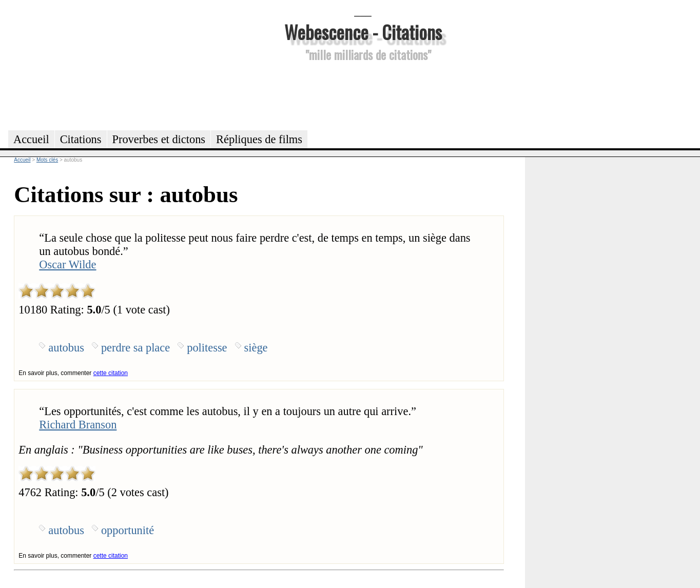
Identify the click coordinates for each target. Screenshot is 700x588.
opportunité (128, 530)
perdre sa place (135, 348)
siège (256, 348)
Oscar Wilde (67, 264)
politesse (207, 348)
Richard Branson (78, 425)
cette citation (111, 373)
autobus (66, 348)
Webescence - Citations (363, 32)
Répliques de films (259, 139)
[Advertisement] (363, 94)
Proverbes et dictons (159, 139)
